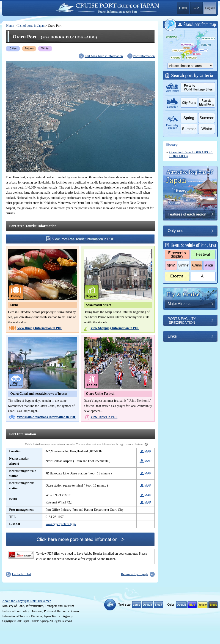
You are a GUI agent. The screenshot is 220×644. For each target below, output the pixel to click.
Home (10, 26)
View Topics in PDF (104, 417)
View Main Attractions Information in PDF (46, 417)
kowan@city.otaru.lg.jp (61, 524)
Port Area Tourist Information (104, 56)
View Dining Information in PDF (40, 328)
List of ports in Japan (31, 26)
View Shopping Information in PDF (115, 328)
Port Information (144, 56)
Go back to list (22, 574)
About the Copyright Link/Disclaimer (26, 601)
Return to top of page (135, 574)
